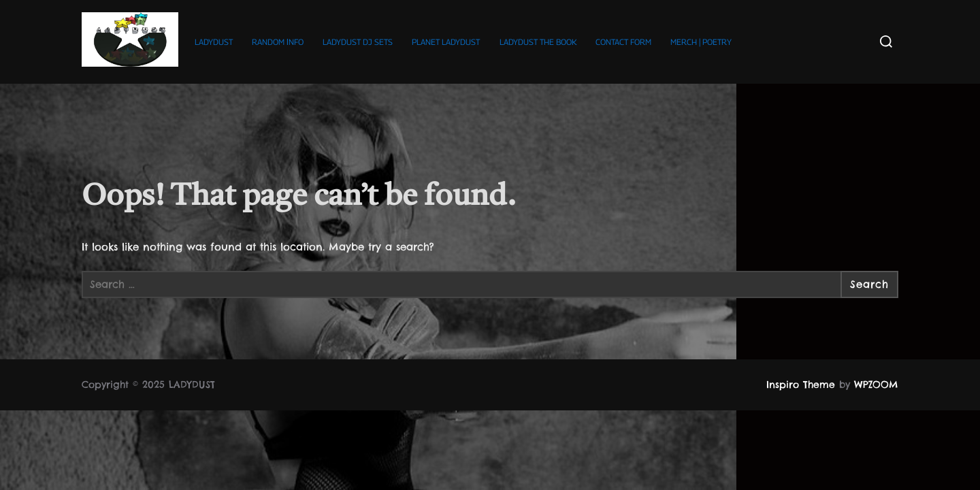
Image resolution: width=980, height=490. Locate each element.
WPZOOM (876, 385)
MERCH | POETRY (701, 42)
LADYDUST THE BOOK (538, 42)
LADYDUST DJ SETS (358, 42)
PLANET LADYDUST (446, 42)
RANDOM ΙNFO (278, 42)
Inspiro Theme (801, 385)
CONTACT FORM (623, 42)
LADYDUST (214, 42)
